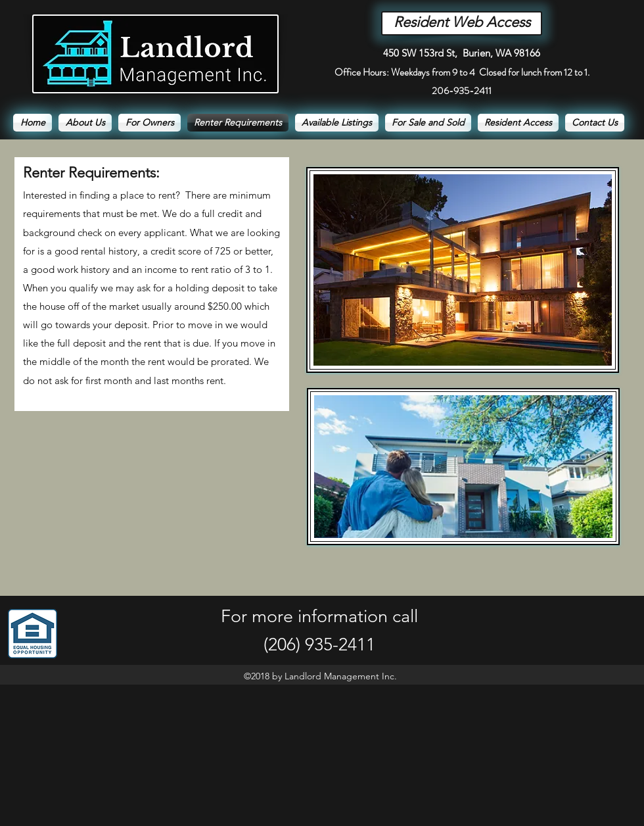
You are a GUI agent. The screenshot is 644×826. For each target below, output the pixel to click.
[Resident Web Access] (462, 23)
